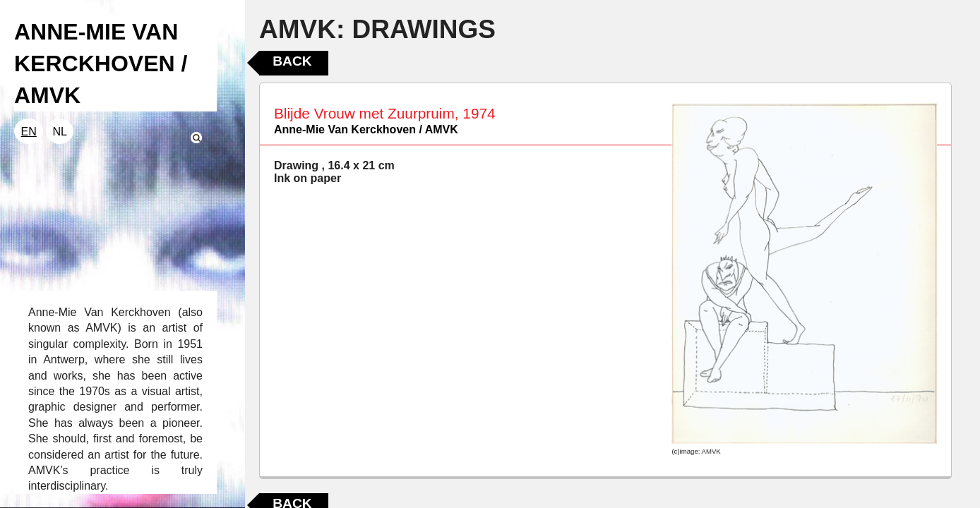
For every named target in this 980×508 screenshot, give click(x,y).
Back (292, 61)
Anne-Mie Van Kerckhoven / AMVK (366, 129)
